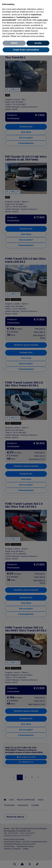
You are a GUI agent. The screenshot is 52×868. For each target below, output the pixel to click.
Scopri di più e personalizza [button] (26, 50)
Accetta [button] (38, 43)
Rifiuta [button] (14, 43)
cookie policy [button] (42, 20)
